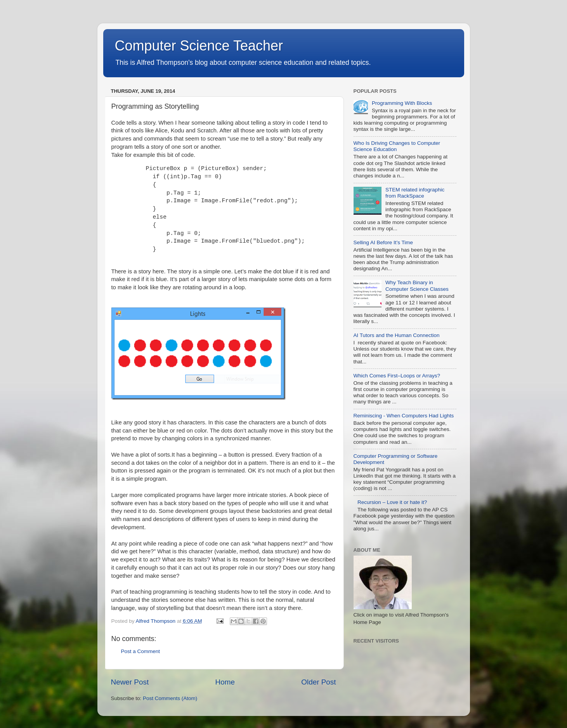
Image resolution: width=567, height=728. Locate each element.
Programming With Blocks (402, 103)
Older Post (318, 682)
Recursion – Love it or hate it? (392, 502)
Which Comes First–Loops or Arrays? (397, 376)
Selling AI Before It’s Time (383, 242)
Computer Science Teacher (199, 46)
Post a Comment (141, 651)
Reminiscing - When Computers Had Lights (404, 416)
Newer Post (130, 682)
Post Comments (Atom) (170, 698)
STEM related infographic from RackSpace (415, 193)
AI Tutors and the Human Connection (397, 335)
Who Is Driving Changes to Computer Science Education (397, 146)
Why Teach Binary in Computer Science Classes (417, 286)
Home (225, 682)
